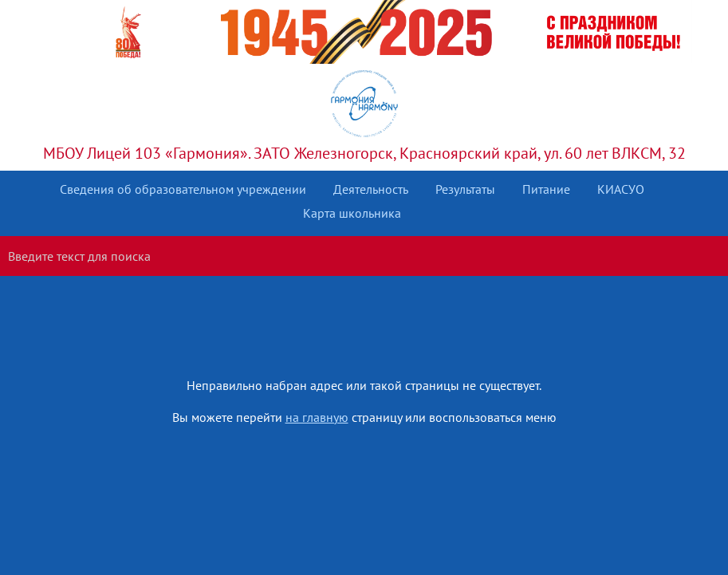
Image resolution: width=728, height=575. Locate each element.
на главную (317, 417)
